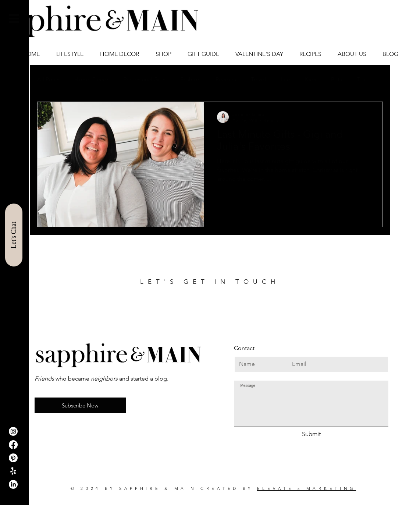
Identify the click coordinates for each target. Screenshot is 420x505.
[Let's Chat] (14, 235)
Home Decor (91, 79)
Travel (258, 79)
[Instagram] (13, 431)
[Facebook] (13, 445)
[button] (14, 19)
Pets (337, 79)
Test (362, 79)
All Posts (48, 79)
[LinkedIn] (13, 484)
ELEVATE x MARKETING (307, 488)
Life (285, 79)
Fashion (191, 79)
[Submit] (311, 434)
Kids (311, 79)
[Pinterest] (13, 458)
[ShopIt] (13, 471)
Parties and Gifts (144, 79)
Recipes (226, 79)
